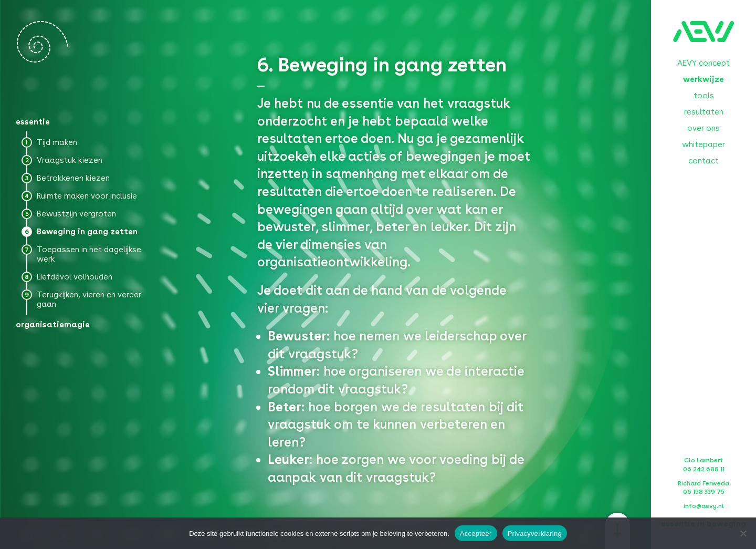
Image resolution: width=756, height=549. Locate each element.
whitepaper (703, 144)
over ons (703, 128)
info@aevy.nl (704, 506)
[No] (743, 533)
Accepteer (476, 534)
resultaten (704, 112)
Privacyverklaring (535, 534)
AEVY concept (703, 63)
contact (703, 161)
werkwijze (703, 79)
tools (704, 96)
